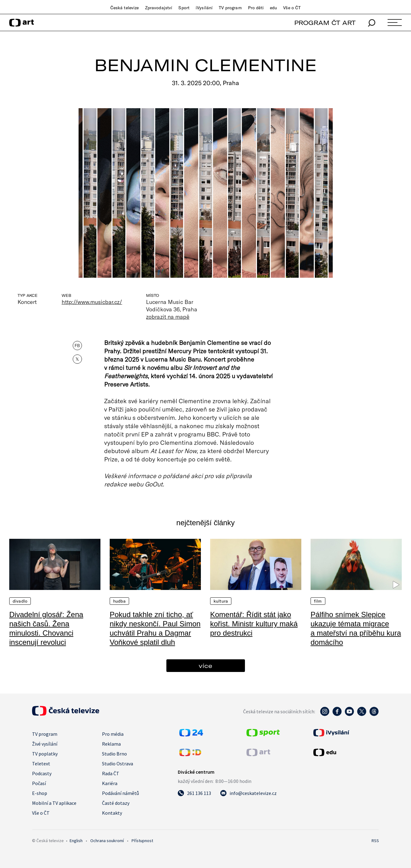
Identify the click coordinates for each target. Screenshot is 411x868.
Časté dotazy (116, 803)
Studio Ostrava (118, 764)
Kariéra (110, 783)
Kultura (221, 601)
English (76, 841)
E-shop (40, 793)
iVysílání (204, 8)
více (205, 666)
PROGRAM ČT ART (325, 23)
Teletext (41, 764)
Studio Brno (114, 754)
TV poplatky (45, 754)
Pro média (113, 734)
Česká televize (125, 8)
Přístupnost (142, 841)
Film (318, 601)
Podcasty (42, 773)
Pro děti (256, 8)
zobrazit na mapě (168, 317)
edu (273, 8)
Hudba (119, 601)
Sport (184, 8)
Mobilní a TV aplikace (54, 803)
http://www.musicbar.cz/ (92, 302)
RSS (375, 841)
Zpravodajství (159, 8)
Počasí (39, 783)
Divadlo (20, 601)
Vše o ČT (292, 8)
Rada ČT (111, 773)
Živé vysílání (45, 744)
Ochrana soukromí (107, 841)
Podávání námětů (120, 793)
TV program (230, 8)
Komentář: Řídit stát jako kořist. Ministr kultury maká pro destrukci (254, 624)
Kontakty (112, 813)
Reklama (111, 744)
